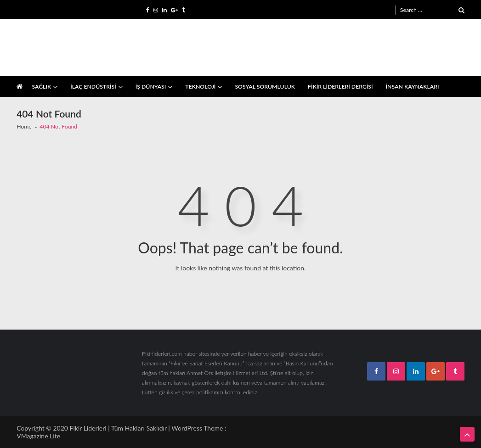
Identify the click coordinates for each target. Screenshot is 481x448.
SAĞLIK (41, 87)
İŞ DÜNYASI (151, 87)
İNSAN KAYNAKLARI (413, 87)
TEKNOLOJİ (200, 87)
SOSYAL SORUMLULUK (265, 87)
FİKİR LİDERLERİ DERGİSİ (340, 87)
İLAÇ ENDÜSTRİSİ (93, 87)
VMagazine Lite (38, 436)
